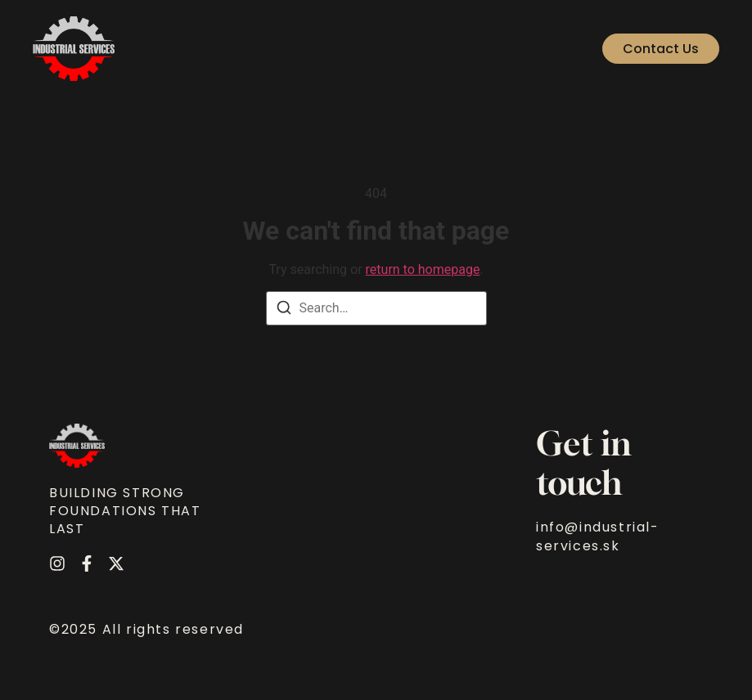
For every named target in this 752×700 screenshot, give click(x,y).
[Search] (284, 310)
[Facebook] (87, 563)
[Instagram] (57, 563)
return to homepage (423, 269)
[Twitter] (116, 563)
